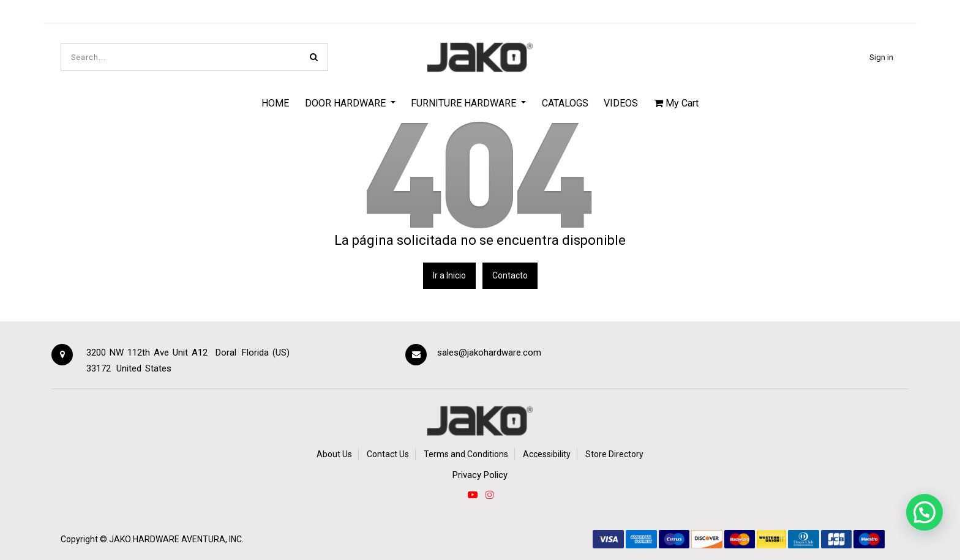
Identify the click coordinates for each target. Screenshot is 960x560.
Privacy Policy (480, 475)
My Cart (676, 103)
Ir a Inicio (449, 275)
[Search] (314, 57)
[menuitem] (275, 103)
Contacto (510, 275)
